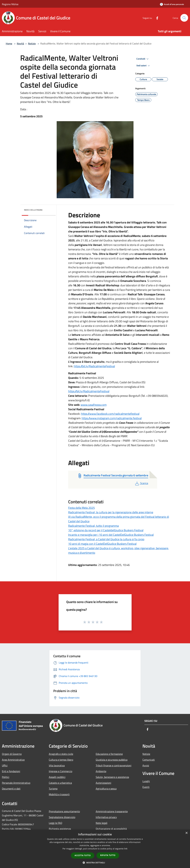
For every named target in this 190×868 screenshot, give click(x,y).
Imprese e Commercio (61, 771)
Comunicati (149, 760)
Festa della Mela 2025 (81, 508)
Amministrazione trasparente (112, 811)
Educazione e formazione (109, 754)
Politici (6, 777)
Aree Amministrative (13, 760)
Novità (20, 43)
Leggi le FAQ (56, 823)
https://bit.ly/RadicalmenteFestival (94, 366)
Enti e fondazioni (11, 771)
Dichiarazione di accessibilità (111, 829)
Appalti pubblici (57, 777)
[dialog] (95, 849)
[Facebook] (156, 18)
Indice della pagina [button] (33, 210)
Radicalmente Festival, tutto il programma (93, 526)
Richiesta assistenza (60, 829)
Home (9, 43)
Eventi (146, 787)
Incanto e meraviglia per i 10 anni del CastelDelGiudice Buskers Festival (111, 535)
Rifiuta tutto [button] (108, 855)
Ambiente (101, 771)
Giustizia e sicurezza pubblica (112, 760)
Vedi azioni (144, 66)
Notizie (32, 43)
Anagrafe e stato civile (61, 754)
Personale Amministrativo (16, 783)
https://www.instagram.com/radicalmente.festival (112, 418)
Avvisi (146, 765)
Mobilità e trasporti (59, 794)
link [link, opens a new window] (126, 849)
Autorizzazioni (103, 783)
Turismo (53, 789)
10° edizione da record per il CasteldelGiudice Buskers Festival (106, 530)
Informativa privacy (106, 817)
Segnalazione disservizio (62, 817)
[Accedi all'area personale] (172, 4)
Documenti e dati (11, 789)
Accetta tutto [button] (83, 855)
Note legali (102, 823)
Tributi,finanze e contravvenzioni (114, 765)
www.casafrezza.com (94, 405)
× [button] (186, 833)
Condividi (143, 59)
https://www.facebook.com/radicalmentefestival (110, 414)
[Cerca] (184, 18)
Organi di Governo (12, 754)
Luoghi (146, 781)
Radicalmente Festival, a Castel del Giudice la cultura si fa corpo (106, 539)
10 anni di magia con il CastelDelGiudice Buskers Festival (102, 544)
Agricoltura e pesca (106, 789)
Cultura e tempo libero (61, 760)
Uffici (5, 765)
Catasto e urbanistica (60, 783)
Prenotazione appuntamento (64, 811)
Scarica (141, 483)
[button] (95, 863)
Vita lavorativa (57, 765)
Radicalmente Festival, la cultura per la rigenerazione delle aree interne (111, 512)
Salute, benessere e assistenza (112, 777)
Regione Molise (10, 4)
